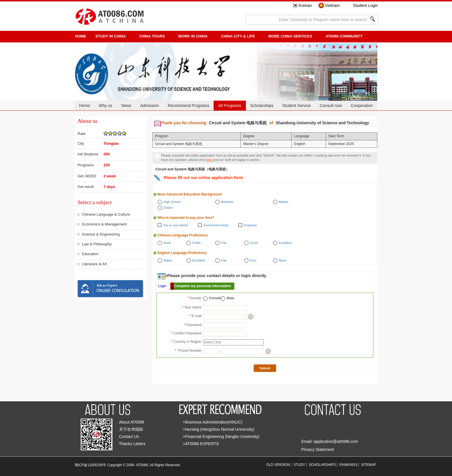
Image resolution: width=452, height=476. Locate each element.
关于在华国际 (131, 429)
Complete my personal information (202, 286)
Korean (305, 5)
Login (162, 286)
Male (230, 298)
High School (172, 202)
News (126, 106)
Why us (106, 106)
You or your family (176, 225)
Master (284, 202)
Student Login (366, 5)
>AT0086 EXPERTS (201, 444)
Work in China (193, 36)
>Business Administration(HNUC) (213, 422)
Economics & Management (104, 224)
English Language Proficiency (182, 253)
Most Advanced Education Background (190, 194)
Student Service (296, 106)
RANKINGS (348, 465)
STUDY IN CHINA (111, 36)
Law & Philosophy (97, 244)
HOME (81, 36)
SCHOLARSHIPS (322, 465)
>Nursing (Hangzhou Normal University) (219, 429)
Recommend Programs (189, 106)
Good (254, 243)
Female (215, 298)
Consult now (331, 106)
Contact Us (129, 437)
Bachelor (227, 202)
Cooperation (362, 106)
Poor (253, 260)
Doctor (168, 208)
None (167, 243)
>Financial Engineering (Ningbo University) (221, 437)
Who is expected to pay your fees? (186, 218)
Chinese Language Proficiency (183, 235)
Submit (265, 368)
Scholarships (262, 106)
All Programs (230, 106)
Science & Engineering (101, 234)
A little (196, 243)
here (209, 160)
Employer (250, 225)
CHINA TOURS (152, 36)
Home (84, 106)
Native (168, 260)
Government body (216, 225)
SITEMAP (369, 465)
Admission (149, 106)
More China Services (290, 36)
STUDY (299, 465)
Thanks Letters (132, 444)
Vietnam (332, 5)
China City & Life (238, 36)
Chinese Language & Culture (106, 214)
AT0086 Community (344, 36)
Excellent (285, 243)
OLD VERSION (278, 465)
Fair (224, 243)
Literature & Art (94, 264)
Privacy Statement (318, 449)
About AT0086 (132, 422)
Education (90, 254)
